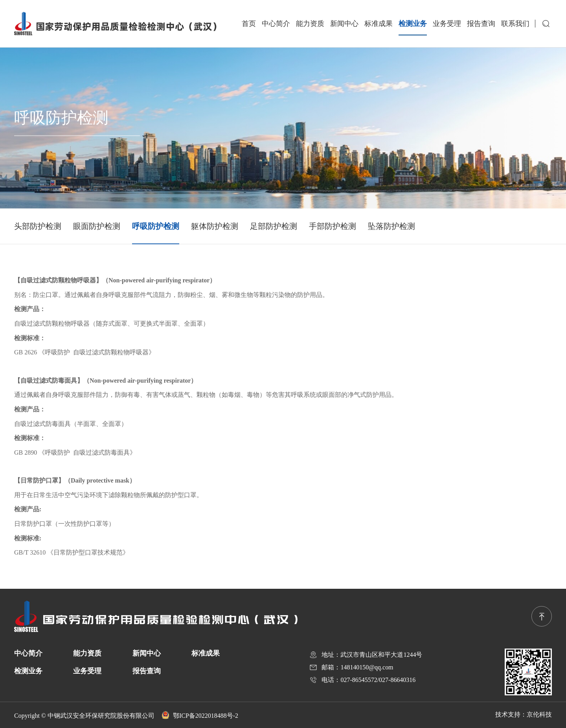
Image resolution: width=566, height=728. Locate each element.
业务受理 (447, 24)
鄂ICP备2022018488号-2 (200, 716)
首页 (249, 24)
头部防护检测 (38, 226)
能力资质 (310, 24)
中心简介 (276, 24)
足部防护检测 (274, 226)
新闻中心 (344, 24)
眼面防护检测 (97, 226)
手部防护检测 (333, 226)
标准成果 (379, 24)
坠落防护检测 (391, 226)
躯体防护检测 (215, 226)
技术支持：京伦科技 (524, 714)
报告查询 (481, 24)
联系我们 (515, 24)
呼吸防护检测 (156, 226)
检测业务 (413, 24)
